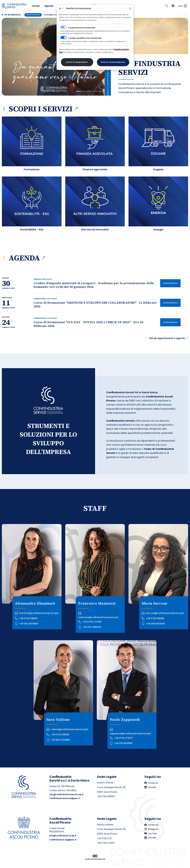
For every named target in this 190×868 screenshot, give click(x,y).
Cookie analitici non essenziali (85, 38)
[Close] (130, 9)
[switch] (64, 37)
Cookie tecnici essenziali (82, 28)
